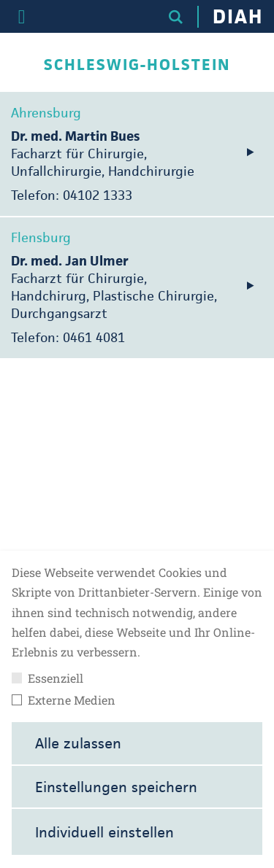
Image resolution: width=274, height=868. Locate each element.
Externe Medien (64, 700)
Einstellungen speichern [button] (116, 787)
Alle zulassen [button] (78, 743)
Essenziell (47, 678)
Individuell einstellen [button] (104, 832)
